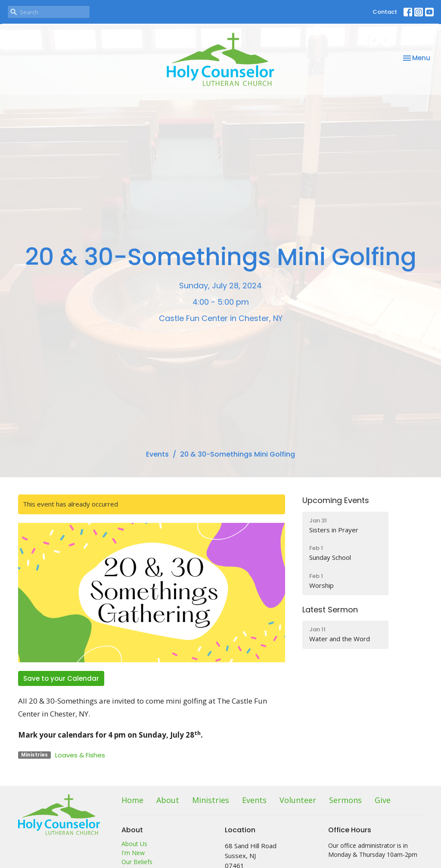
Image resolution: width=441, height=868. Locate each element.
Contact (385, 12)
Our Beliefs (137, 862)
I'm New (133, 853)
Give (383, 800)
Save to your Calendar (61, 678)
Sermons (345, 800)
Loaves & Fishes (80, 755)
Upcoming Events (336, 500)
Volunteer (298, 800)
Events (157, 454)
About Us (134, 844)
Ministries (211, 800)
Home (132, 800)
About (168, 800)
